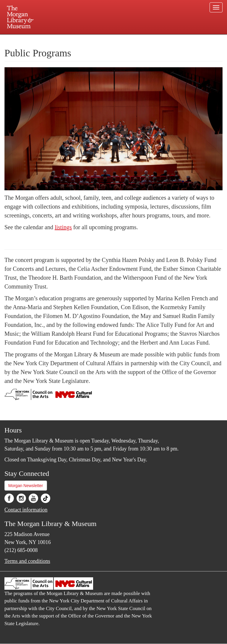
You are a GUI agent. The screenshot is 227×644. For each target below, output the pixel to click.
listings (63, 227)
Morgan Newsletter (26, 486)
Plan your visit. (43, 40)
